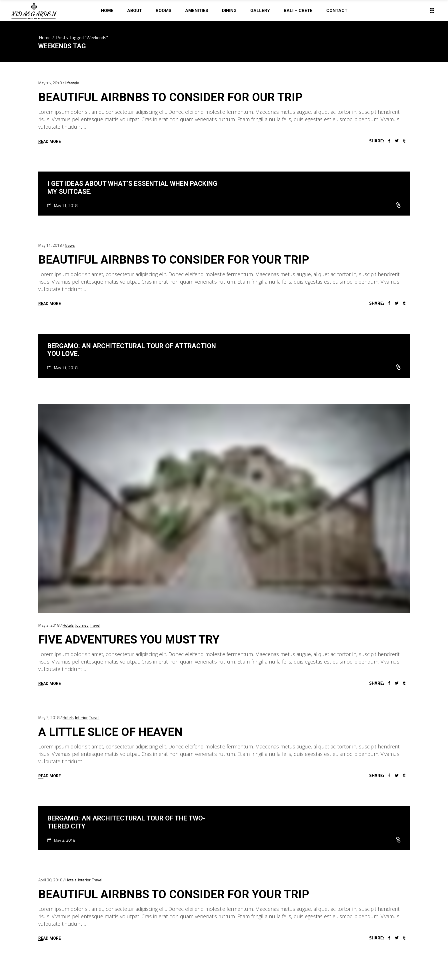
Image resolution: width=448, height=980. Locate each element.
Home (45, 37)
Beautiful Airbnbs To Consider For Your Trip (174, 260)
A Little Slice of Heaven (110, 732)
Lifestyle (72, 83)
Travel (95, 625)
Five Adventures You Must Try (129, 640)
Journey (82, 625)
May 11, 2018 (66, 205)
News (70, 245)
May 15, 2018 (50, 83)
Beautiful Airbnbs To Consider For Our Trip (170, 97)
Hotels (68, 625)
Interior (81, 717)
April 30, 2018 (50, 880)
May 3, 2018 (49, 625)
